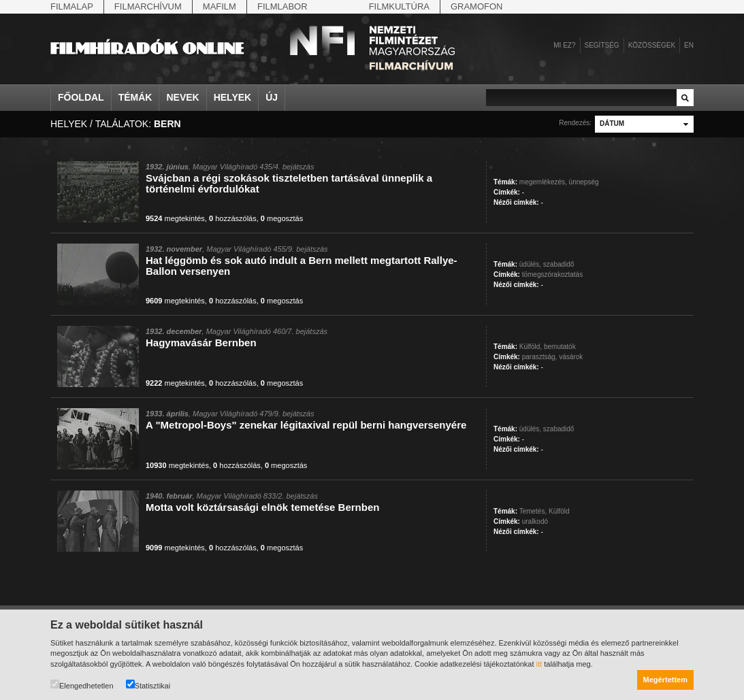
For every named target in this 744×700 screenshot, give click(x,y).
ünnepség (584, 182)
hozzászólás (233, 218)
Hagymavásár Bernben (201, 343)
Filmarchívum (148, 6)
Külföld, (531, 347)
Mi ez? (564, 45)
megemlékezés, (543, 182)
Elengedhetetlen (82, 685)
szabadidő (559, 264)
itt (539, 664)
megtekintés (175, 218)
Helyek (233, 97)
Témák (135, 97)
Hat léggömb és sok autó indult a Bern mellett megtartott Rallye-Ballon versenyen (302, 266)
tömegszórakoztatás (553, 274)
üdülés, (530, 264)
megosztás (282, 218)
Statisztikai (148, 685)
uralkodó (535, 521)
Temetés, (533, 511)
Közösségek (652, 45)
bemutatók (560, 347)
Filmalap (72, 6)
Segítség (602, 45)
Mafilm (220, 6)
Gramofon (477, 6)
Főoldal (81, 97)
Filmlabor (282, 6)
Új (272, 97)
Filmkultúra (399, 6)
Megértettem (665, 680)
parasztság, (540, 357)
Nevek (182, 97)
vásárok (571, 357)
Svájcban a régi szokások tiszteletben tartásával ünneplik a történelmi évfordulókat (289, 183)
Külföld (559, 511)
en (689, 45)
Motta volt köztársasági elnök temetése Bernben (262, 507)
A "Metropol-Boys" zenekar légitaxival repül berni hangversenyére (306, 425)
